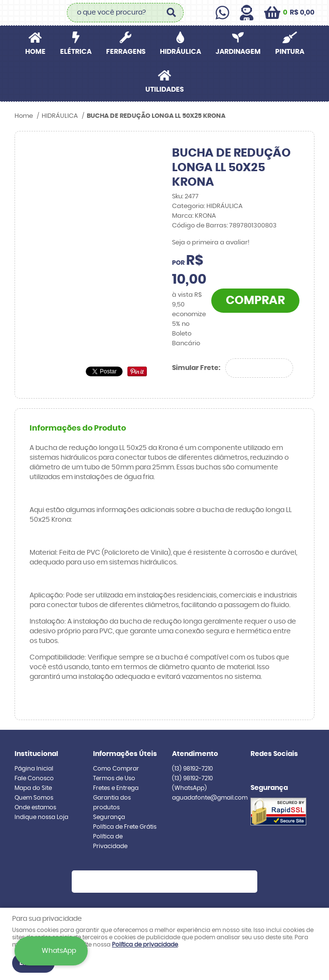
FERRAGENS (126, 52)
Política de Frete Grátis (125, 827)
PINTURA (290, 52)
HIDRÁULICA (180, 52)
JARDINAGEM (238, 52)
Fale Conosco (34, 778)
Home (35, 52)
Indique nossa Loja (41, 817)
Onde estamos (35, 807)
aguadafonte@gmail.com (210, 798)
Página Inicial (34, 769)
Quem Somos (34, 798)
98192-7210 (192, 769)
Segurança (109, 817)
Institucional (36, 754)
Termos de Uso (114, 778)
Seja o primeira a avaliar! (211, 243)
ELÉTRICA (76, 52)
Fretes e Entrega (116, 788)
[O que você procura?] (172, 13)
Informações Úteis (125, 754)
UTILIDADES (164, 90)
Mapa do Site (33, 788)
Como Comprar (116, 769)
